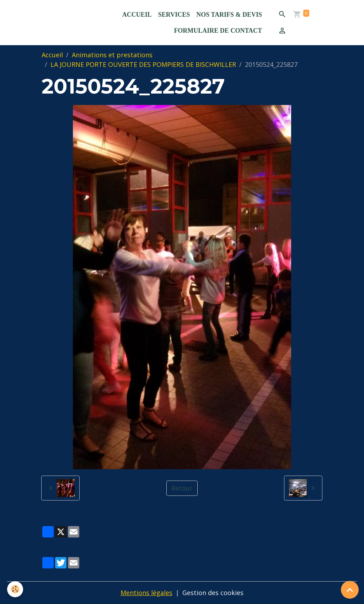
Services (174, 15)
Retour (182, 488)
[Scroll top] (350, 590)
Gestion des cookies (213, 593)
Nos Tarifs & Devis (229, 15)
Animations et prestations (112, 55)
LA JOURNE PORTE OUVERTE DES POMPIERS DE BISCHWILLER (143, 64)
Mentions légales (146, 593)
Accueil (137, 15)
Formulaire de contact (218, 31)
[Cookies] (15, 589)
